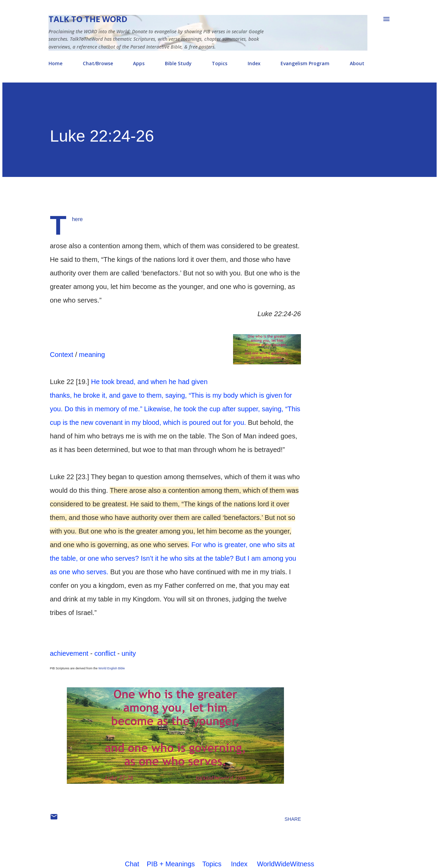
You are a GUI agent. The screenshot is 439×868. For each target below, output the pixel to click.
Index (254, 63)
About (357, 63)
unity (129, 653)
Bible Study (178, 63)
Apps (139, 63)
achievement (69, 653)
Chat (132, 864)
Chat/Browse (98, 63)
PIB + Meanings (171, 864)
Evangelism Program (305, 63)
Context (62, 355)
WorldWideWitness (285, 864)
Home (55, 63)
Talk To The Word (88, 19)
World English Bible (112, 668)
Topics (220, 63)
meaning (92, 355)
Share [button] (293, 819)
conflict (105, 653)
